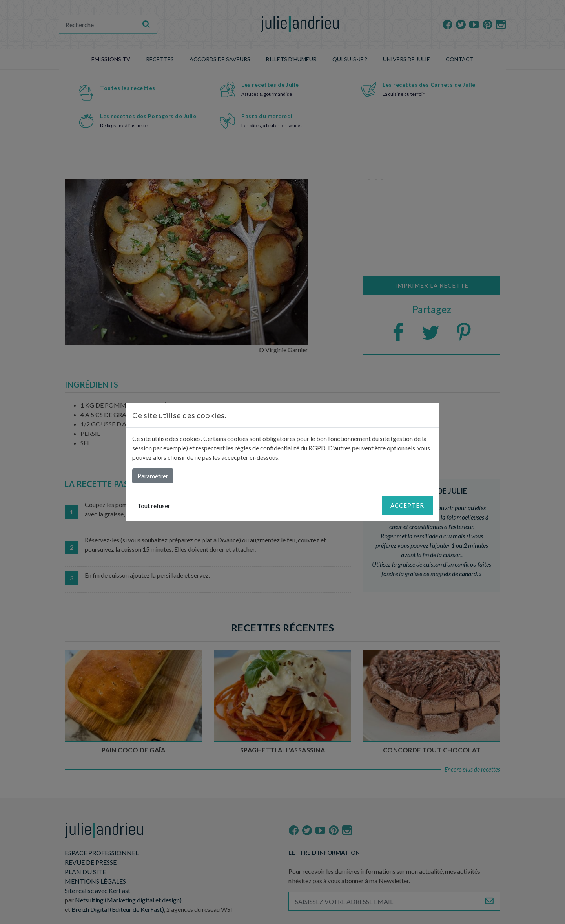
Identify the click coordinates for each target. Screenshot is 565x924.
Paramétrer (153, 476)
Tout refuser (154, 506)
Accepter (407, 505)
